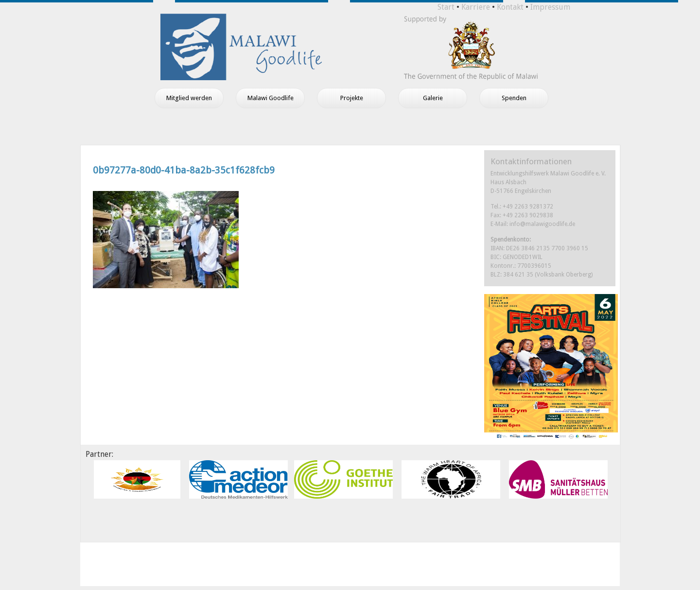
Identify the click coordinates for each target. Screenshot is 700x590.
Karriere (476, 7)
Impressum (550, 7)
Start (446, 7)
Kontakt (510, 7)
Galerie (433, 98)
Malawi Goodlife (271, 98)
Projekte (352, 98)
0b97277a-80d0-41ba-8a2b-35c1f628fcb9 (184, 170)
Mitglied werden (189, 98)
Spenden (514, 98)
